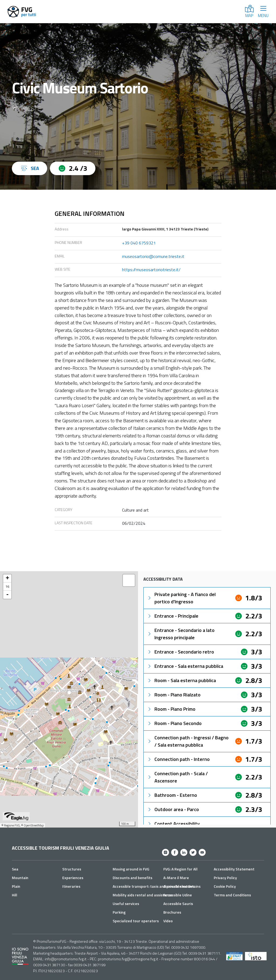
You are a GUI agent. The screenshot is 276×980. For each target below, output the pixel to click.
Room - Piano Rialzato (174, 695)
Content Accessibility (173, 824)
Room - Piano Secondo (174, 723)
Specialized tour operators (136, 921)
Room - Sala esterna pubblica (181, 680)
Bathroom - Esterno (172, 795)
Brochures (172, 912)
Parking (119, 912)
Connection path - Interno (178, 759)
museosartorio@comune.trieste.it (153, 256)
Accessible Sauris (178, 904)
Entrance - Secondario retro (180, 652)
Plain (16, 886)
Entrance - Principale (173, 616)
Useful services (126, 904)
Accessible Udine (178, 895)
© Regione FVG (11, 825)
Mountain (20, 878)
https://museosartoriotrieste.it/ (151, 270)
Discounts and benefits (132, 878)
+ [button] (7, 579)
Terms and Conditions (232, 895)
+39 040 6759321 (139, 243)
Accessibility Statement (234, 869)
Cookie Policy (225, 886)
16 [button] (7, 586)
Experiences (73, 878)
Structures (72, 869)
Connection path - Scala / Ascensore (177, 777)
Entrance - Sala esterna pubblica (185, 666)
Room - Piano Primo (171, 709)
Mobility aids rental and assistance (143, 895)
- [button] (7, 595)
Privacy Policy (225, 878)
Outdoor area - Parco (173, 809)
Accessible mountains (182, 886)
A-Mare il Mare (176, 878)
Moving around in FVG (131, 869)
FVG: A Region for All (180, 869)
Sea (15, 869)
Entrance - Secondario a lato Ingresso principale (181, 634)
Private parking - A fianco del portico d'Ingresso (181, 598)
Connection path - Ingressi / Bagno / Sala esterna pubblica (188, 741)
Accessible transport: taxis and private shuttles (153, 886)
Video (168, 921)
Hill (15, 895)
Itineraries (71, 886)
